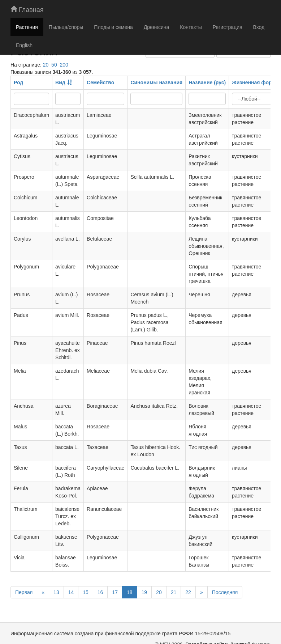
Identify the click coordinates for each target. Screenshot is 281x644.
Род (18, 82)
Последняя (225, 592)
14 (71, 592)
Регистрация (228, 27)
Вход (259, 27)
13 (56, 592)
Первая (24, 592)
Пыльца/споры (66, 27)
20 (46, 65)
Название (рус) (207, 82)
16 (100, 592)
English (24, 45)
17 (115, 592)
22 (188, 592)
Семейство (100, 82)
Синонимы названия (156, 82)
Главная (27, 10)
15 (86, 592)
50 (54, 65)
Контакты (191, 27)
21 (174, 592)
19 (144, 592)
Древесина (156, 27)
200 (64, 65)
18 (130, 592)
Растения (27, 27)
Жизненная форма (255, 82)
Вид (60, 82)
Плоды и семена (113, 27)
